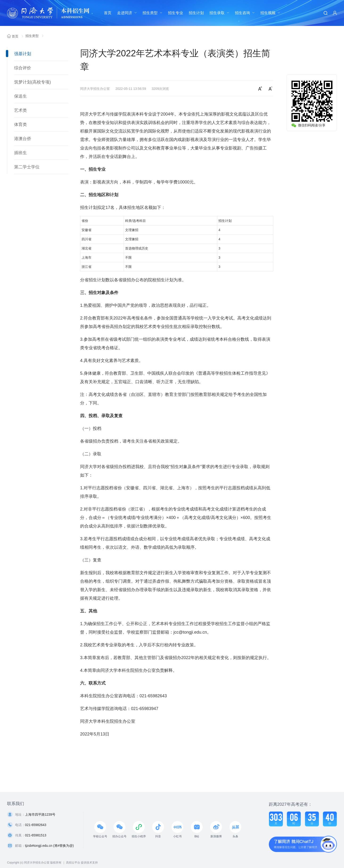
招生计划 (196, 13)
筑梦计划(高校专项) (33, 82)
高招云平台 (73, 863)
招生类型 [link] (33, 36)
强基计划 (23, 54)
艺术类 (20, 110)
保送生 (20, 96)
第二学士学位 (27, 167)
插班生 (20, 153)
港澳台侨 (23, 139)
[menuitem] (108, 13)
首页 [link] (13, 36)
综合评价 (23, 68)
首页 (108, 13)
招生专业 (176, 13)
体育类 (20, 125)
